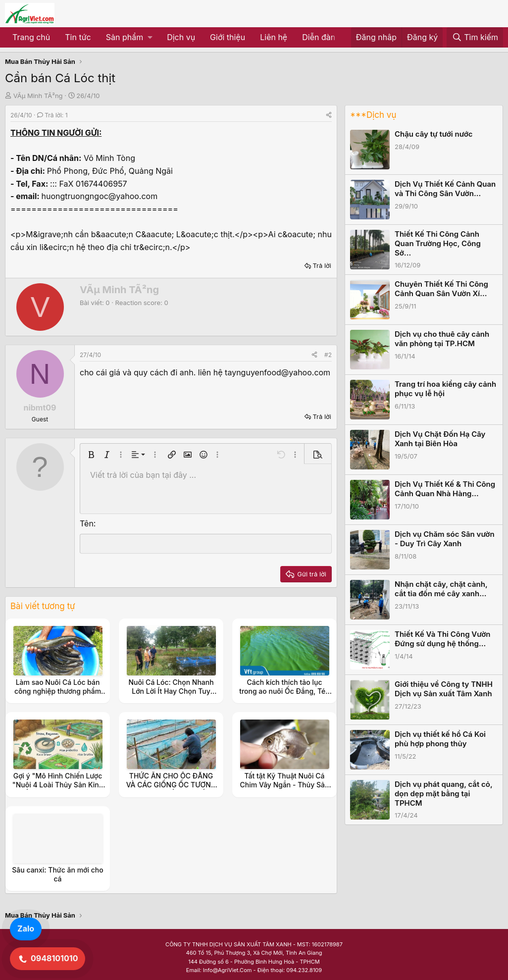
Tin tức (78, 37)
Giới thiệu (228, 37)
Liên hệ (274, 37)
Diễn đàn (319, 37)
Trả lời (322, 265)
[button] (129, 38)
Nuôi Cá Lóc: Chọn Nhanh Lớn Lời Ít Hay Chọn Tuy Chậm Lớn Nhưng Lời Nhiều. (171, 691)
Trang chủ (31, 37)
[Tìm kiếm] (475, 38)
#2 (328, 355)
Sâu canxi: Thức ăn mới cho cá (57, 874)
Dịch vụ (181, 37)
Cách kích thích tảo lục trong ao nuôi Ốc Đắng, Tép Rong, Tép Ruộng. (284, 691)
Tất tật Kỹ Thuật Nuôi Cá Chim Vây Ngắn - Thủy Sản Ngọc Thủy (285, 785)
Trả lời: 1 (52, 115)
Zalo (26, 928)
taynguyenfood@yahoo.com (278, 372)
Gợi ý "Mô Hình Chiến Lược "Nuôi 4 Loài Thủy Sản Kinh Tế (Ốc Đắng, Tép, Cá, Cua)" (58, 785)
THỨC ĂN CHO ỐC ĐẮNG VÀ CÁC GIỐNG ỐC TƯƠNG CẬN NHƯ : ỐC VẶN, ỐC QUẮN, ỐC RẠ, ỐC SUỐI (171, 789)
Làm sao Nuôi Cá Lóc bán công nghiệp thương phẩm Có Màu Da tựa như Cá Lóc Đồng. (57, 696)
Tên (87, 523)
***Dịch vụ (373, 115)
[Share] (329, 115)
